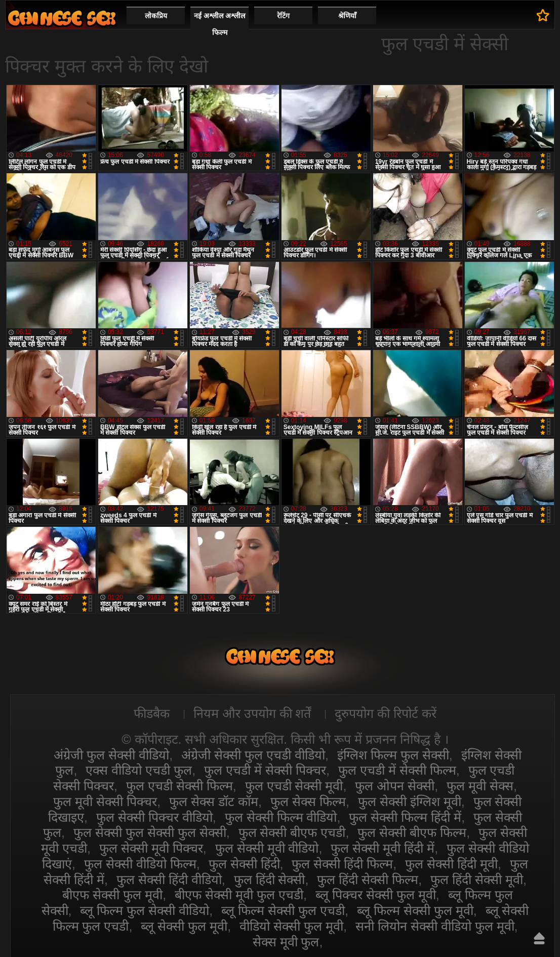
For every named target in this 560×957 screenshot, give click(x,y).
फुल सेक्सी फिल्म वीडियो (281, 817)
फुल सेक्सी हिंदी (244, 864)
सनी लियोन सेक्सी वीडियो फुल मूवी (435, 926)
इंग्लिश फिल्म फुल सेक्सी (393, 755)
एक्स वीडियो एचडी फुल (139, 770)
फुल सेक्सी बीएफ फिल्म (412, 832)
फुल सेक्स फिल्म (308, 801)
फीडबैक (152, 713)
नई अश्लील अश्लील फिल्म (219, 24)
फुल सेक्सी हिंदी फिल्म (342, 864)
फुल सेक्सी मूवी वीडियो (267, 848)
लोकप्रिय (156, 16)
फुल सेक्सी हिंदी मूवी (451, 864)
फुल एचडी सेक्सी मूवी (294, 786)
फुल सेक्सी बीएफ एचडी (292, 832)
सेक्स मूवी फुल (286, 942)
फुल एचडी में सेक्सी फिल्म (397, 770)
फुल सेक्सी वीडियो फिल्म (140, 864)
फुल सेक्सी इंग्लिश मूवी (410, 801)
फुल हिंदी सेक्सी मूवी (477, 879)
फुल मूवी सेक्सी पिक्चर (105, 801)
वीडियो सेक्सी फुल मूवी (291, 926)
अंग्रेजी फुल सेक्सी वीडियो (111, 755)
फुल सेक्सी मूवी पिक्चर (151, 848)
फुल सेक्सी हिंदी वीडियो (169, 879)
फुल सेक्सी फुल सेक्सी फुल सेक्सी (150, 832)
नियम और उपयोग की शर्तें (252, 713)
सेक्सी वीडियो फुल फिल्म (62, 18)
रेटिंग (283, 16)
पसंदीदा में (543, 15)
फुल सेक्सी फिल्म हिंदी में (405, 817)
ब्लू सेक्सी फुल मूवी (184, 926)
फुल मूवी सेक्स (480, 786)
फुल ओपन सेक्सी (395, 786)
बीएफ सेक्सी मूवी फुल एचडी (239, 895)
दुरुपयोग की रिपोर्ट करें (386, 713)
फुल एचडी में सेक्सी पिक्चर (265, 770)
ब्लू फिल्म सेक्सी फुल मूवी (415, 910)
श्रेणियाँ (347, 16)
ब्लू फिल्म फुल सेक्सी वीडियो (145, 910)
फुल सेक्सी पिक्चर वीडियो (154, 817)
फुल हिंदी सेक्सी (270, 879)
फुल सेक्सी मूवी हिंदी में (383, 848)
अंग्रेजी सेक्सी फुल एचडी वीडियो (253, 755)
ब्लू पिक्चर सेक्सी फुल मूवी (376, 895)
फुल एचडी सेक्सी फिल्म (179, 786)
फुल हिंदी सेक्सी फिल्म (368, 879)
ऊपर (539, 938)
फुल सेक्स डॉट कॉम (214, 801)
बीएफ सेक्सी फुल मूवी (112, 895)
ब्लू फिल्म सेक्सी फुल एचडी (283, 910)
